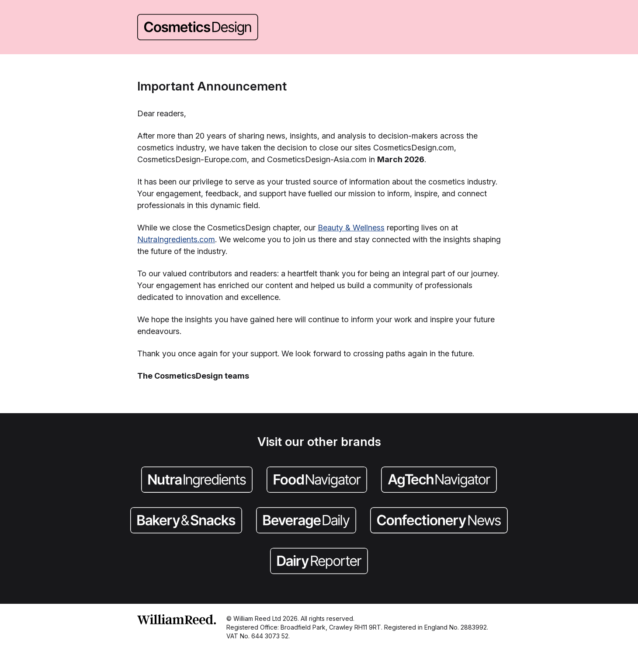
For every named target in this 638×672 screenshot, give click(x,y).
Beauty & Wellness (351, 228)
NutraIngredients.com (176, 239)
